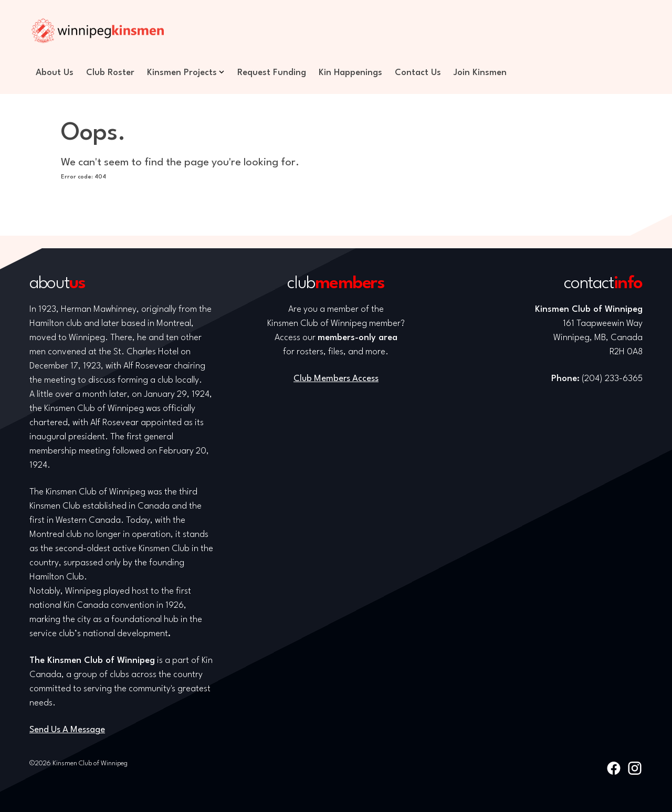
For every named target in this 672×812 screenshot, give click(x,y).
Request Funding (272, 73)
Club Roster (110, 73)
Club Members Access (336, 379)
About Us (55, 73)
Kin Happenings (350, 73)
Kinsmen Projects (182, 73)
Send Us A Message (67, 730)
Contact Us (418, 73)
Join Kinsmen (480, 73)
